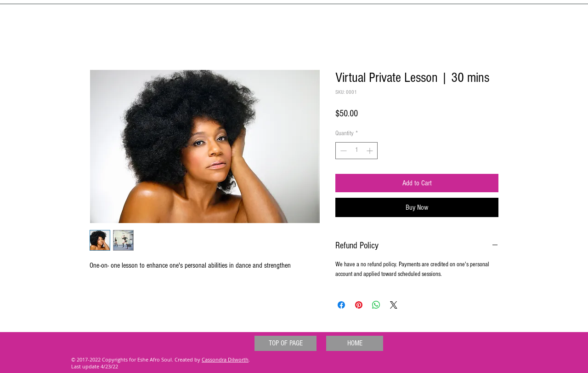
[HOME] (355, 343)
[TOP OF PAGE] (286, 343)
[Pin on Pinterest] (359, 305)
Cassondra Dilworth (225, 359)
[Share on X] (394, 305)
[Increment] (370, 151)
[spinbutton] (356, 151)
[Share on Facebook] (341, 305)
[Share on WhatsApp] (376, 305)
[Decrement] (342, 151)
